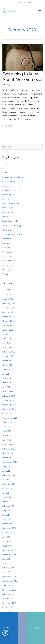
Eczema (6, 199)
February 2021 (8, 506)
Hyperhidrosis (8, 212)
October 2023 (8, 413)
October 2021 (8, 488)
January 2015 (8, 599)
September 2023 (10, 418)
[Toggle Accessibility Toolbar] (5, 633)
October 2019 (8, 533)
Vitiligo (5, 274)
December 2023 (9, 405)
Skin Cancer (8, 252)
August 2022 (8, 466)
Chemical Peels (9, 181)
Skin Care (7, 256)
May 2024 (7, 383)
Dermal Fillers (8, 195)
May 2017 (6, 572)
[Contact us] (22, 628)
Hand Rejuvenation (11, 203)
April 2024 (7, 387)
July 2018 (6, 559)
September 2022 (10, 462)
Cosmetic (6, 186)
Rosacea (6, 247)
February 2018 (8, 568)
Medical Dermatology (12, 225)
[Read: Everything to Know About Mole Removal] (22, 57)
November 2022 (9, 458)
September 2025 (10, 325)
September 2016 (10, 581)
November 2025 (9, 317)
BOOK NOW (9, 628)
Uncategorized (9, 269)
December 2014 (9, 603)
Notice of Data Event (22, 2)
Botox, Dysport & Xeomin (13, 177)
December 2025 (9, 312)
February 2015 (8, 594)
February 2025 (9, 352)
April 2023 (7, 440)
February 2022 (9, 475)
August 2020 (8, 510)
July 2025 (6, 334)
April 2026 (7, 294)
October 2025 (9, 321)
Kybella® (6, 217)
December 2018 (9, 550)
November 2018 (9, 555)
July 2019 (6, 537)
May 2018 (6, 563)
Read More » (8, 126)
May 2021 (6, 502)
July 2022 (6, 471)
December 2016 (9, 577)
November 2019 (9, 528)
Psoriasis (6, 243)
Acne (5, 164)
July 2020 (6, 515)
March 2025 (8, 347)
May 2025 (7, 343)
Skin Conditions (9, 261)
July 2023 (6, 427)
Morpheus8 (7, 239)
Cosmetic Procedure (11, 190)
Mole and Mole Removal (13, 234)
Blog (4, 168)
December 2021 (9, 484)
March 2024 (8, 392)
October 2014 (8, 607)
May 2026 (7, 290)
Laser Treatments (10, 221)
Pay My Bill (36, 628)
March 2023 (8, 444)
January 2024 (8, 400)
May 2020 (7, 519)
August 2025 (8, 330)
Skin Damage (8, 265)
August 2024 (8, 369)
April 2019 (7, 541)
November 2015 (9, 590)
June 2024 (7, 378)
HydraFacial (7, 208)
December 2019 (9, 524)
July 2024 (6, 374)
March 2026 (8, 299)
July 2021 (6, 493)
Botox (5, 173)
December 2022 (9, 453)
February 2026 (9, 303)
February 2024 (9, 396)
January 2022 (8, 480)
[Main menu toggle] (40, 11)
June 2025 (7, 339)
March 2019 (7, 546)
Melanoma (7, 230)
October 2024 (9, 365)
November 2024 (9, 361)
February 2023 (9, 449)
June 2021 (7, 497)
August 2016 (7, 585)
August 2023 (8, 422)
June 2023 (7, 431)
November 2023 (9, 409)
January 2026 (8, 308)
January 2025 (8, 356)
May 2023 (7, 436)
